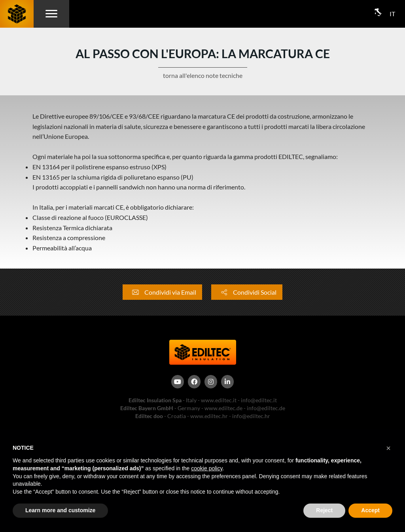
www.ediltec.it (219, 400)
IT (392, 14)
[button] (388, 448)
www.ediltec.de (223, 408)
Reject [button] (324, 510)
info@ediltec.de (266, 408)
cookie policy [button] (207, 468)
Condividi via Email (162, 292)
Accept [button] (370, 510)
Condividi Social (247, 292)
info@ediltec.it (259, 400)
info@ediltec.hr (251, 416)
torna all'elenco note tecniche (203, 75)
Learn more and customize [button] (60, 510)
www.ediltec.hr (209, 416)
